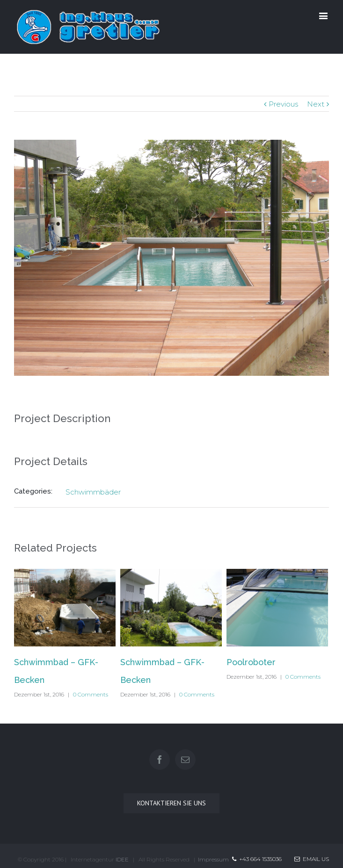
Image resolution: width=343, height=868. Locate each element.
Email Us (312, 859)
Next (316, 104)
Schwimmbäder (93, 492)
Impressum (213, 859)
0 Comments (91, 694)
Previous (283, 104)
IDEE (122, 859)
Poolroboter (251, 662)
